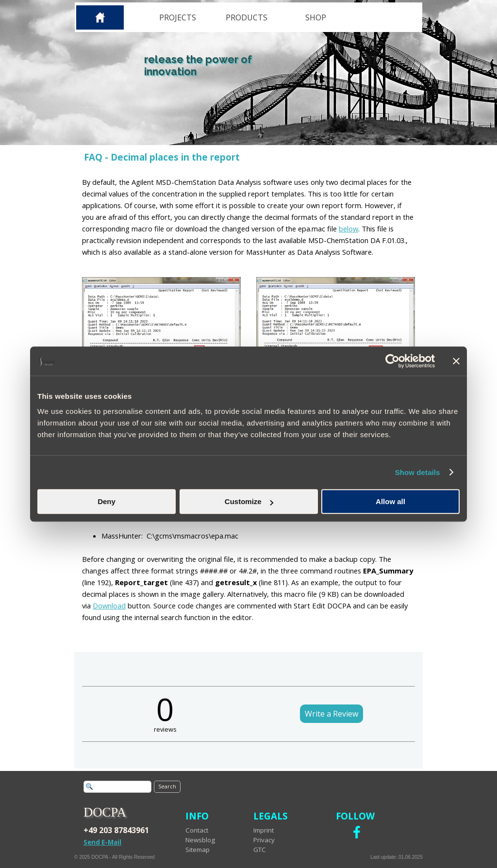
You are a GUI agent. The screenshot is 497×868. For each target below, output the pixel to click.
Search (167, 786)
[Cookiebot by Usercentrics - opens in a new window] (392, 361)
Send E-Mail (102, 842)
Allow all (390, 501)
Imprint (264, 830)
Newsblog (200, 840)
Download (109, 606)
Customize (249, 501)
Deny (107, 501)
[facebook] (357, 832)
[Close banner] (456, 361)
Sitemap (198, 850)
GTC (260, 850)
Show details (418, 472)
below (348, 229)
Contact (197, 830)
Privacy (264, 840)
